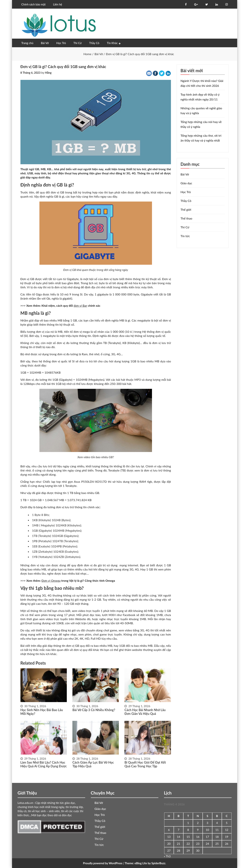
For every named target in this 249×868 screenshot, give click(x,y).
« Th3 (167, 856)
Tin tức (185, 236)
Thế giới (186, 210)
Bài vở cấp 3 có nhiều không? (93, 710)
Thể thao (186, 218)
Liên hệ (58, 4)
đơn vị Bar (80, 305)
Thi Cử (77, 43)
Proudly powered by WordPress (103, 863)
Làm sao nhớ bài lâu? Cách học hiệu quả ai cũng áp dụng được (43, 764)
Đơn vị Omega (51, 581)
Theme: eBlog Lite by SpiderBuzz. (145, 863)
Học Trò (61, 43)
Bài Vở (45, 43)
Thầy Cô (94, 43)
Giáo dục (186, 183)
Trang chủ (27, 43)
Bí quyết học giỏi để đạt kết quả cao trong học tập (147, 764)
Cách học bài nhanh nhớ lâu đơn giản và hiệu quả (147, 712)
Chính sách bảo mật (33, 4)
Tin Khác (112, 43)
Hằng (48, 73)
